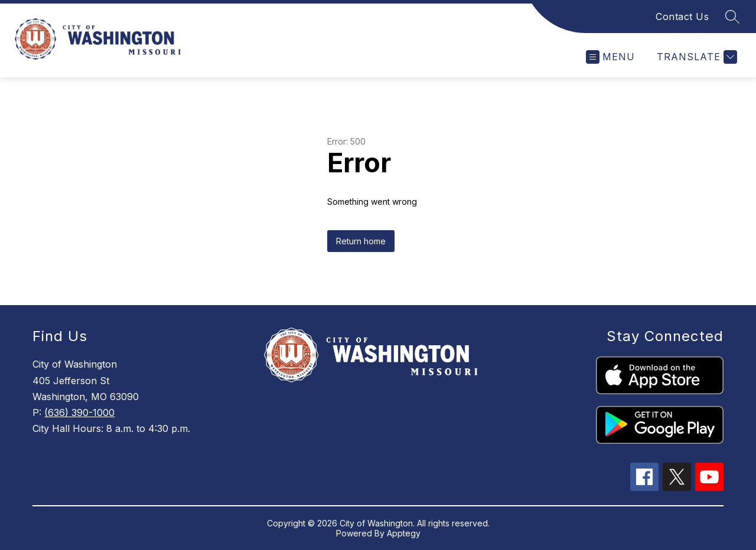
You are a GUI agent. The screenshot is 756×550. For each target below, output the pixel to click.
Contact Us (682, 17)
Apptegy (404, 533)
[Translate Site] (695, 57)
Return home (361, 241)
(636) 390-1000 (79, 413)
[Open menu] (610, 57)
